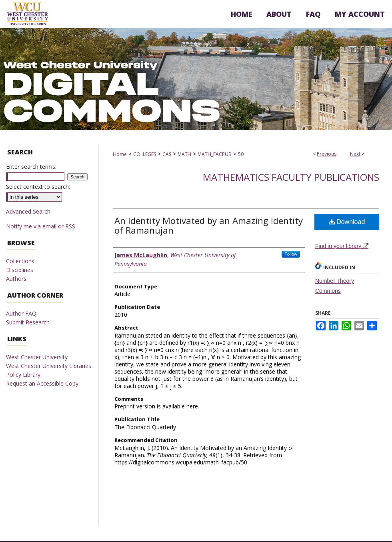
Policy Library (23, 375)
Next (355, 154)
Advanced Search (28, 211)
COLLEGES (145, 154)
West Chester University (37, 357)
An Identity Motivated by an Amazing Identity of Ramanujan (209, 225)
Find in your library (342, 246)
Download (347, 222)
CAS (167, 154)
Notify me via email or (41, 226)
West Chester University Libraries (49, 366)
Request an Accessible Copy (42, 383)
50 (241, 154)
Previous (327, 154)
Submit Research (28, 322)
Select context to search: (38, 187)
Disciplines (20, 270)
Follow (291, 254)
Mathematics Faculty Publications (291, 177)
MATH (184, 154)
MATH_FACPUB (215, 154)
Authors (16, 279)
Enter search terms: (31, 167)
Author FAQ (21, 313)
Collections (20, 261)
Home (120, 154)
